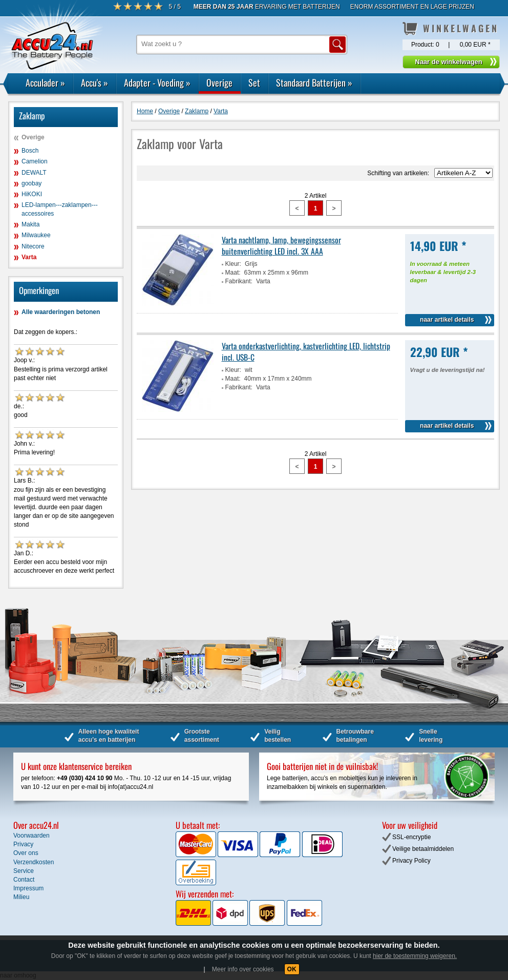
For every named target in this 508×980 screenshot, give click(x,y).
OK (292, 969)
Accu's (94, 82)
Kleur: (233, 264)
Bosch (30, 151)
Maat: (233, 273)
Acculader (45, 82)
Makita (30, 224)
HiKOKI (32, 194)
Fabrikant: (239, 281)
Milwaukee (36, 235)
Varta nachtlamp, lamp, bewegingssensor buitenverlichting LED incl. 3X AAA (281, 245)
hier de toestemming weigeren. (415, 956)
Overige (219, 82)
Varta (29, 257)
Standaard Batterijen (314, 82)
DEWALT (34, 173)
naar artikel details (447, 320)
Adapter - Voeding (157, 82)
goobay (31, 183)
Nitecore (33, 246)
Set (254, 82)
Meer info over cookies (243, 969)
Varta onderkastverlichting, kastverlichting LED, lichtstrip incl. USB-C (306, 351)
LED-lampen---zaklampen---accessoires (60, 209)
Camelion (35, 161)
